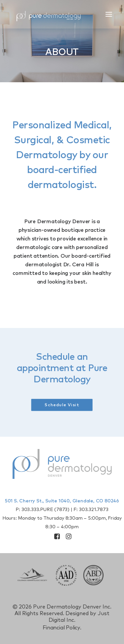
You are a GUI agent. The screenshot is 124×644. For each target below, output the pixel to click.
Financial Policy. (62, 628)
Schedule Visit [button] (62, 405)
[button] (109, 14)
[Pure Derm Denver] (54, 14)
